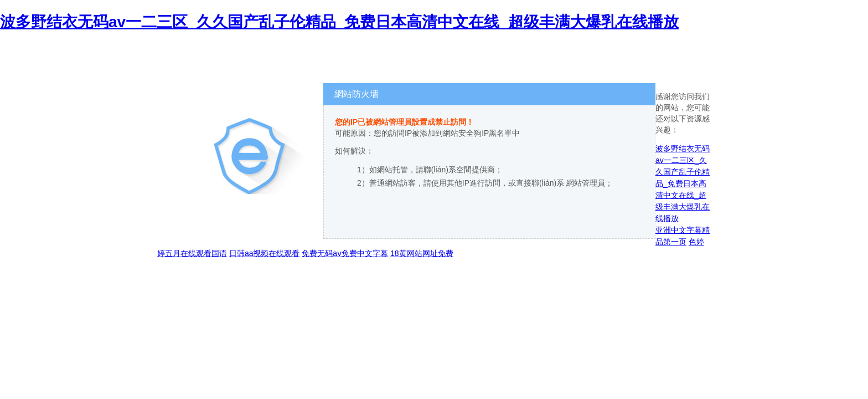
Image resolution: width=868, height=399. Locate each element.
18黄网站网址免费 (422, 253)
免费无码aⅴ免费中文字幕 (345, 253)
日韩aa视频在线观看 (265, 253)
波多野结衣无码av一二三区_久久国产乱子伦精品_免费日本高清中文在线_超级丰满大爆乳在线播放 (339, 22)
